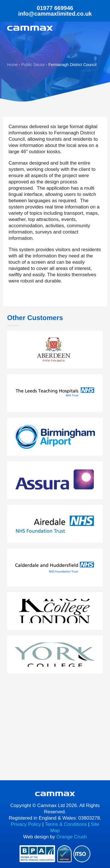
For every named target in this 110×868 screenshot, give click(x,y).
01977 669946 (55, 8)
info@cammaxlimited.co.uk (55, 14)
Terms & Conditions (66, 824)
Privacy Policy (26, 824)
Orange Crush (72, 837)
